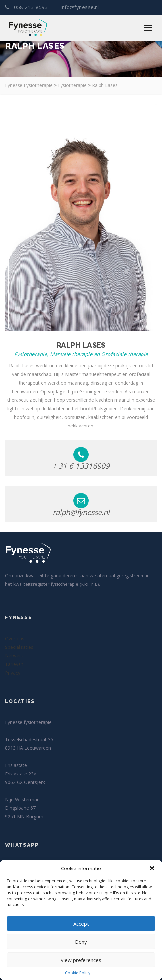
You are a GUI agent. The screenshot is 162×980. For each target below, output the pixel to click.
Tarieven (14, 664)
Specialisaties (19, 647)
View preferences (81, 960)
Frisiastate (16, 765)
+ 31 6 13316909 (81, 459)
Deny (81, 942)
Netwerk (14, 656)
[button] (152, 868)
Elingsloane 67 (20, 808)
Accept (81, 924)
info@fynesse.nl (79, 7)
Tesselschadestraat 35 (29, 739)
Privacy (13, 673)
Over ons (15, 638)
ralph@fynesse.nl (81, 505)
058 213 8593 (27, 7)
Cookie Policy (78, 973)
